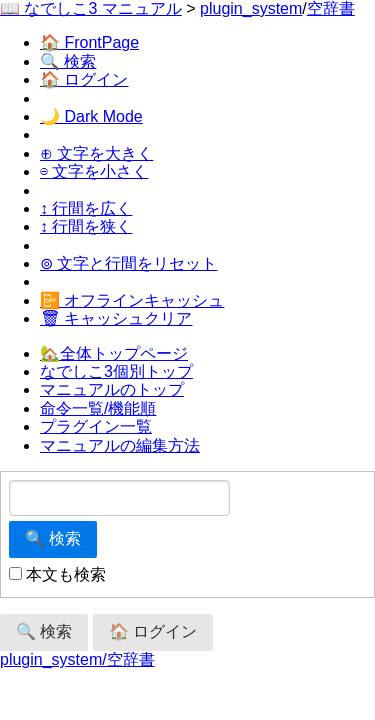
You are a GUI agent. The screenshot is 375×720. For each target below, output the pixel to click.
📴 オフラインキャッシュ (132, 300)
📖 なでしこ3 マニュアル (91, 8)
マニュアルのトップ (112, 389)
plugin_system (251, 8)
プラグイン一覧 (96, 426)
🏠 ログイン (84, 79)
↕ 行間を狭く (86, 226)
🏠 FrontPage (89, 42)
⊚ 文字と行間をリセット (128, 263)
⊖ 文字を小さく (94, 171)
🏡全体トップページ (114, 353)
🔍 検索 (68, 61)
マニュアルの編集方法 (120, 445)
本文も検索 (57, 574)
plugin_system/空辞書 (77, 659)
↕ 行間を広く (86, 208)
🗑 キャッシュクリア (116, 318)
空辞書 (331, 8)
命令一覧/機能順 (98, 408)
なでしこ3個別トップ (116, 371)
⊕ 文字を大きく (96, 153)
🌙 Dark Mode (91, 116)
